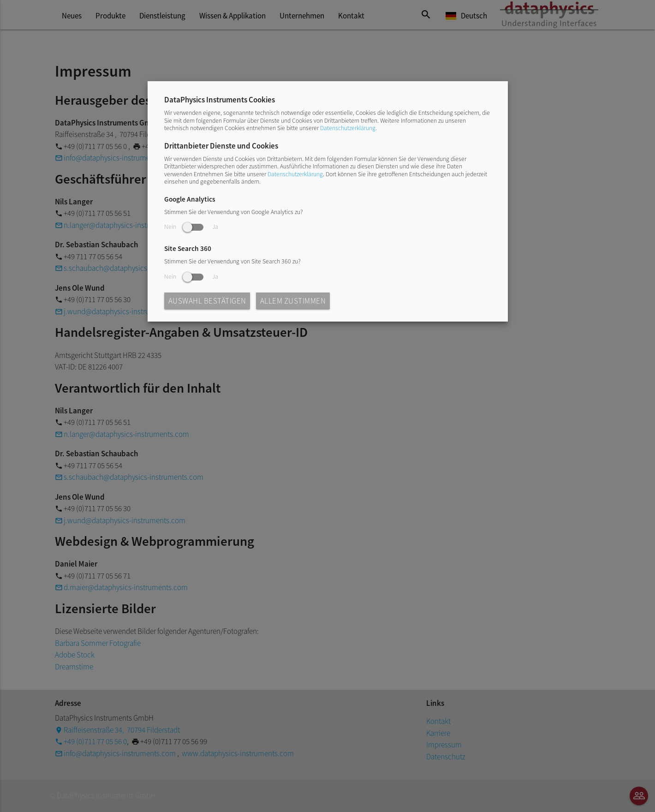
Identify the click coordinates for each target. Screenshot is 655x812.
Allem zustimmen (293, 301)
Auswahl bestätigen (207, 301)
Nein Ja (191, 227)
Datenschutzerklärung (348, 128)
